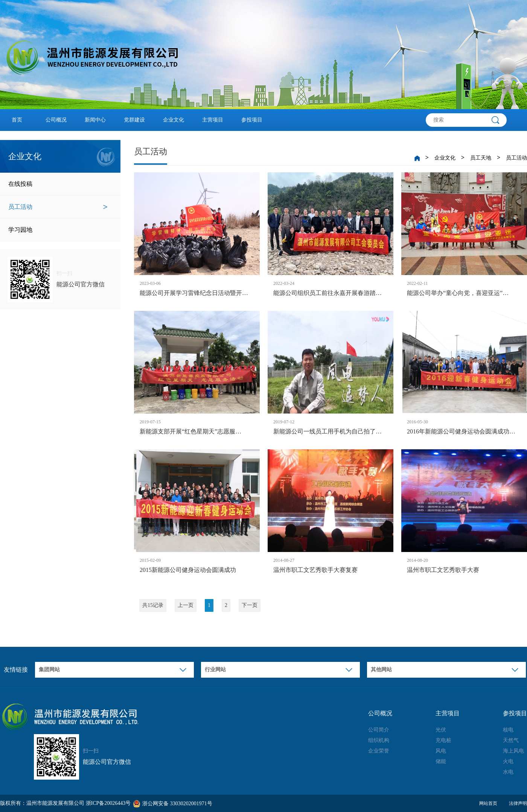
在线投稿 (58, 184)
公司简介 (379, 730)
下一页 (250, 605)
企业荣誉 (379, 751)
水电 (508, 772)
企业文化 (174, 120)
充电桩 (443, 740)
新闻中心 (95, 120)
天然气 (511, 740)
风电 (441, 751)
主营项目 (213, 120)
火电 (508, 761)
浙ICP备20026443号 (108, 803)
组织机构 (379, 740)
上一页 (186, 605)
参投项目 (252, 120)
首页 (17, 120)
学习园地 (58, 230)
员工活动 (58, 207)
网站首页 (488, 803)
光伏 (441, 730)
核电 (508, 730)
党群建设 (134, 120)
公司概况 (56, 120)
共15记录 (153, 605)
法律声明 (518, 803)
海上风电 (513, 751)
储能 (441, 761)
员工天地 (481, 158)
